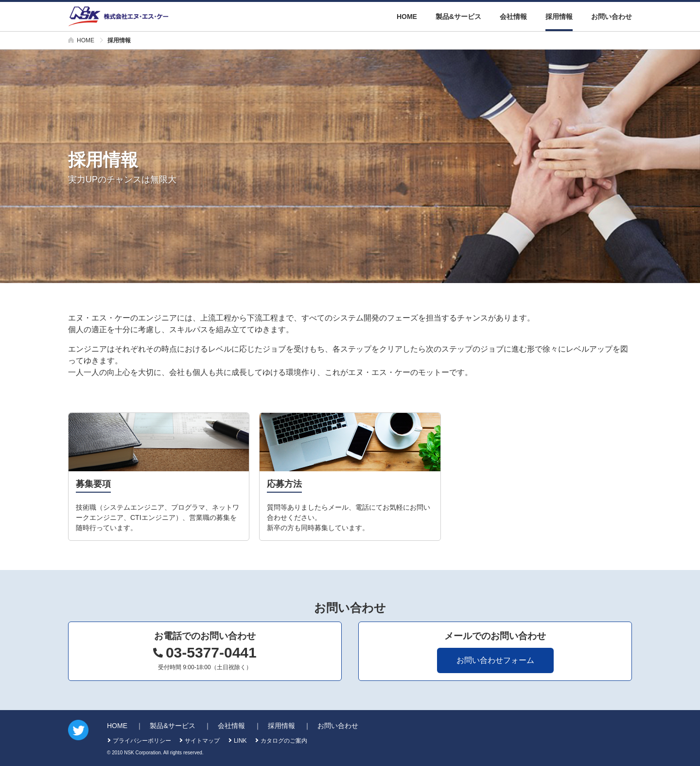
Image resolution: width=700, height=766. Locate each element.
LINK (240, 741)
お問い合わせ (612, 17)
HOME (407, 17)
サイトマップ (202, 741)
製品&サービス (458, 17)
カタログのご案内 (284, 741)
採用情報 (559, 17)
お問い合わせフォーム (495, 660)
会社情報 (513, 17)
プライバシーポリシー (142, 741)
